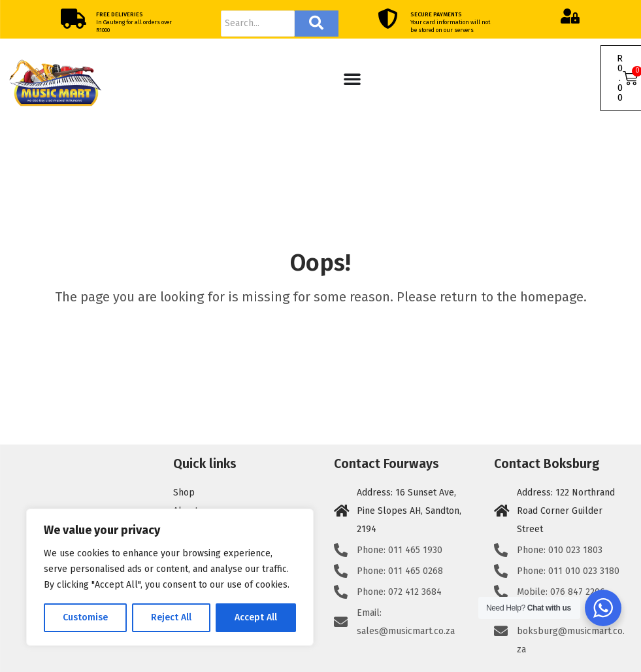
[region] (170, 577)
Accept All (256, 617)
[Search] (258, 24)
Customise (85, 617)
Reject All (171, 617)
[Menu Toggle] (352, 78)
